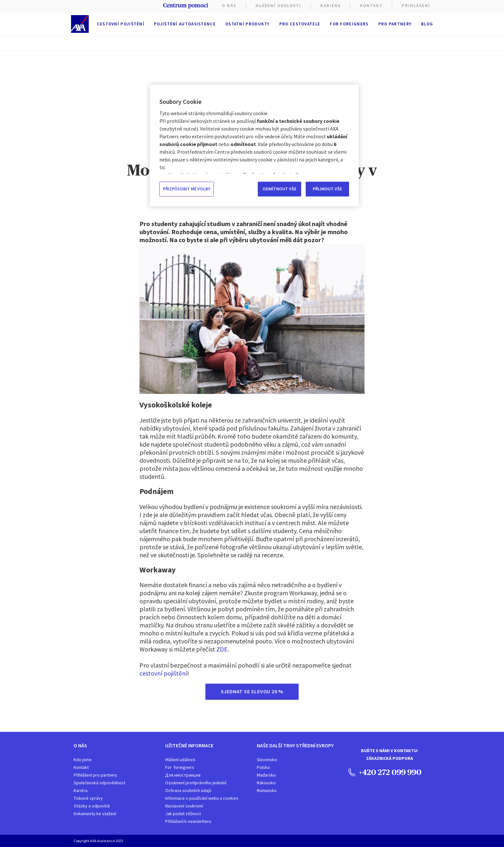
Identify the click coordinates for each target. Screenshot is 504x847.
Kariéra (81, 790)
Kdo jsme (83, 760)
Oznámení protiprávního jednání (196, 783)
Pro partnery (395, 24)
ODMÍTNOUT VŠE (279, 189)
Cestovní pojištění (121, 24)
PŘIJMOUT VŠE (327, 189)
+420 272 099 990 (385, 772)
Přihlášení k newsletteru (188, 821)
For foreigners (349, 24)
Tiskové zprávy (88, 798)
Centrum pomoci (185, 5)
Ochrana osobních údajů (188, 790)
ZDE (222, 649)
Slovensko (267, 760)
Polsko (263, 767)
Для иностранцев (183, 775)
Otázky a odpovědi (92, 806)
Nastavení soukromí (184, 806)
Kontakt (371, 6)
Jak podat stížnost (183, 814)
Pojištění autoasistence (185, 24)
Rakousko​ (266, 783)
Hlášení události (180, 760)
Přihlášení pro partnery (95, 775)
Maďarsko (266, 775)
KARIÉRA (331, 6)
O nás (229, 6)
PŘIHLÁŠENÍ (416, 6)
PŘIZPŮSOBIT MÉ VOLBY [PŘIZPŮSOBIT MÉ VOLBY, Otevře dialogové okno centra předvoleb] (187, 189)
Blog (427, 24)
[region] (254, 145)
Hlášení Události (278, 6)
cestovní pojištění (163, 673)
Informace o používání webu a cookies (202, 798)
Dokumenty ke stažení (95, 814)
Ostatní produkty (248, 24)
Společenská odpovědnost (99, 783)
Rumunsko (267, 790)
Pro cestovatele (300, 24)
